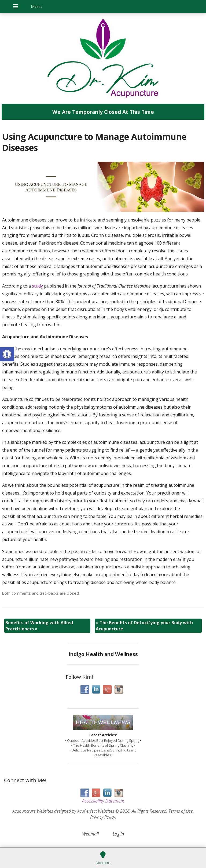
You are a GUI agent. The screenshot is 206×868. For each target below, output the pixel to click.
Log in (118, 834)
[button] (7, 354)
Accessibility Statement (103, 801)
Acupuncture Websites (33, 811)
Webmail (90, 834)
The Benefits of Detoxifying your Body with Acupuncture (144, 626)
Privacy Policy (103, 817)
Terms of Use (181, 811)
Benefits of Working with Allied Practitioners (39, 626)
